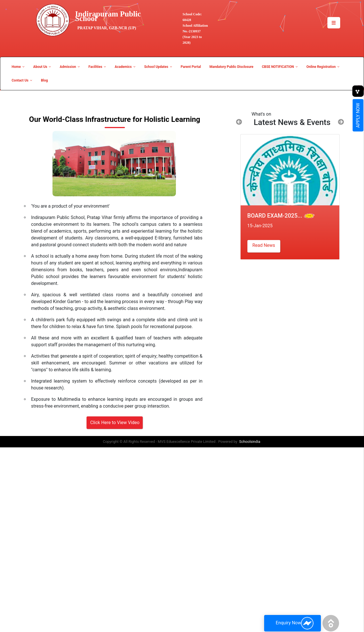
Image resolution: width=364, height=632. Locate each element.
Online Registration (323, 67)
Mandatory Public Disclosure (231, 67)
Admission (70, 67)
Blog (44, 80)
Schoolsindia (250, 442)
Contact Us (22, 80)
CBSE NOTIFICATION (280, 67)
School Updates (158, 67)
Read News (264, 245)
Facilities (97, 67)
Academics (125, 67)
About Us (42, 67)
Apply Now (358, 115)
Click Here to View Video (115, 423)
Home (18, 67)
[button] (239, 122)
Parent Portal (191, 67)
